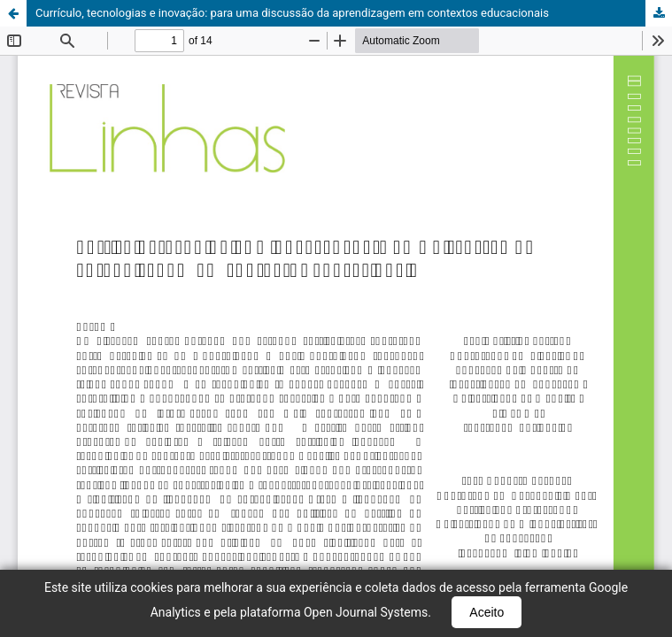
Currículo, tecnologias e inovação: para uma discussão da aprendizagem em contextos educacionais (292, 13)
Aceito (487, 612)
